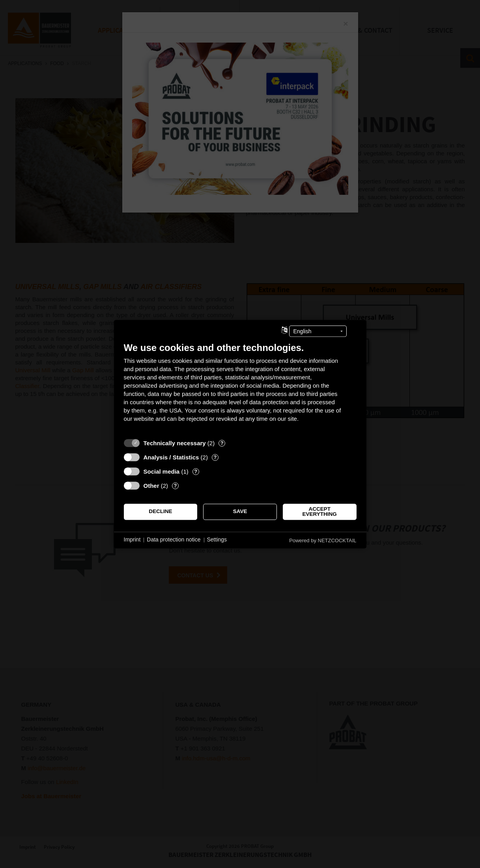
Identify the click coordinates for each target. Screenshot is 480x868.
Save (240, 512)
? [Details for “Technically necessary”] (222, 443)
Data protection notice (174, 540)
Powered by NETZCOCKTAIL (323, 540)
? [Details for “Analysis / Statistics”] (215, 457)
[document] (240, 388)
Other (151, 486)
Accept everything (320, 512)
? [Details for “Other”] (176, 486)
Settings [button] (217, 540)
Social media (162, 471)
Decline (160, 512)
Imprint (132, 540)
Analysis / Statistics (171, 457)
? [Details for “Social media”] (196, 471)
